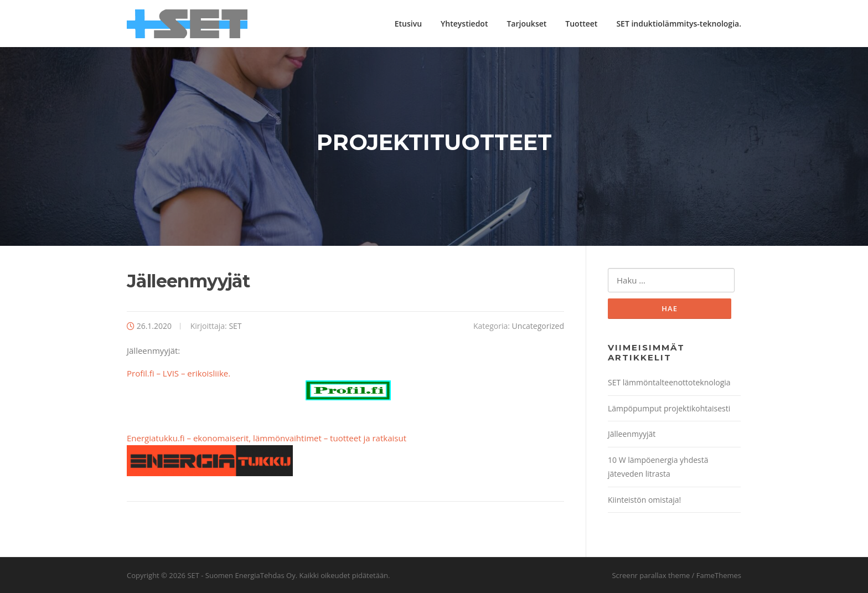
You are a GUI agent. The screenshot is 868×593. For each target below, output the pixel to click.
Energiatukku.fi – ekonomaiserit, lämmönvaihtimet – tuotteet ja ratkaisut (267, 438)
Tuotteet (581, 24)
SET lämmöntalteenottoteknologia (669, 382)
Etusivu (408, 24)
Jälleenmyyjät (632, 434)
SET (235, 326)
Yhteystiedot (464, 24)
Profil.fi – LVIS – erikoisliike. (259, 384)
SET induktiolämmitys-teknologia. (679, 24)
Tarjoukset (526, 24)
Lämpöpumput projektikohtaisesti (669, 408)
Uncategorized (538, 326)
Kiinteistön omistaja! (644, 500)
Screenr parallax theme (651, 575)
